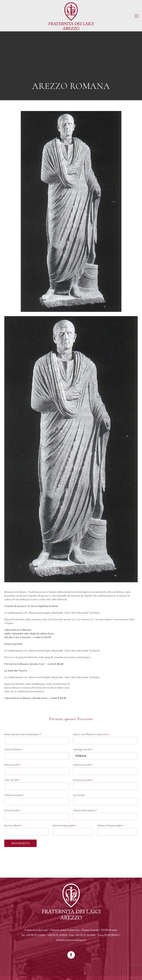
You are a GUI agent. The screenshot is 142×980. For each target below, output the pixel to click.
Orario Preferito (13, 750)
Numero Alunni (13, 826)
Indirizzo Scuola (83, 765)
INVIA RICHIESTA (20, 843)
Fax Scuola (79, 795)
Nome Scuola (12, 765)
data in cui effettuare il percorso (91, 734)
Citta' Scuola (12, 780)
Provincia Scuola (83, 780)
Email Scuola (12, 811)
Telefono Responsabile (110, 826)
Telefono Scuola (14, 795)
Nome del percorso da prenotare (23, 734)
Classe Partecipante (85, 811)
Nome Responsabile (64, 826)
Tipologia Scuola (83, 750)
